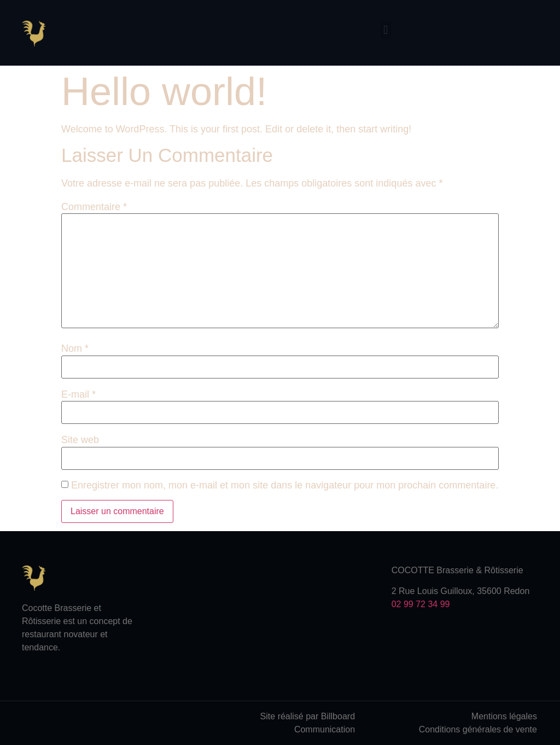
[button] (386, 30)
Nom (75, 348)
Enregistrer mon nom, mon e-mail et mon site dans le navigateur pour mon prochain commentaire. (285, 485)
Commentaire (94, 207)
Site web (80, 440)
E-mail (78, 394)
